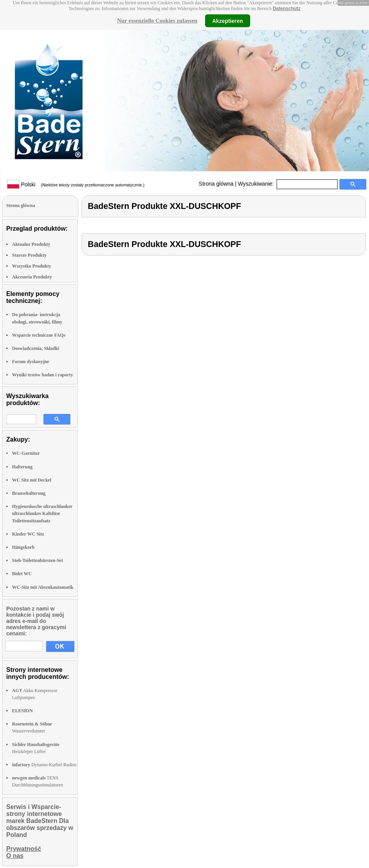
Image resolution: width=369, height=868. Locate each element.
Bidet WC (22, 574)
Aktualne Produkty (31, 244)
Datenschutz (286, 9)
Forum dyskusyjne (31, 362)
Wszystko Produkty (32, 266)
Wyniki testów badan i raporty (43, 375)
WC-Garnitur (26, 453)
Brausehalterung (29, 493)
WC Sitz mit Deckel (32, 480)
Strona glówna (216, 184)
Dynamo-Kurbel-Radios (44, 765)
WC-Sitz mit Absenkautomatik (43, 587)
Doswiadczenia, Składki (36, 348)
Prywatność (24, 849)
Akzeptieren (227, 21)
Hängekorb (23, 547)
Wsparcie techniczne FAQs (39, 335)
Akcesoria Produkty (32, 277)
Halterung (22, 467)
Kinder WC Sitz (28, 534)
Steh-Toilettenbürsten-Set (37, 560)
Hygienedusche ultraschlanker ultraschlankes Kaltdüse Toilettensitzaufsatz (42, 513)
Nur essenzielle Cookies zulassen (157, 21)
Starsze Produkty (29, 255)
